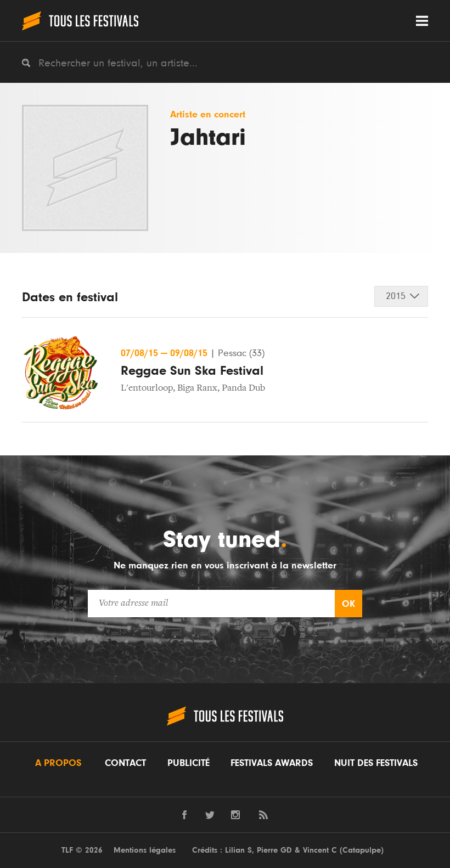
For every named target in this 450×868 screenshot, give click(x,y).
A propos (58, 763)
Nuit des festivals (376, 763)
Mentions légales (145, 850)
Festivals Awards (272, 763)
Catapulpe (362, 850)
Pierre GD (274, 850)
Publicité (189, 763)
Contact (125, 763)
